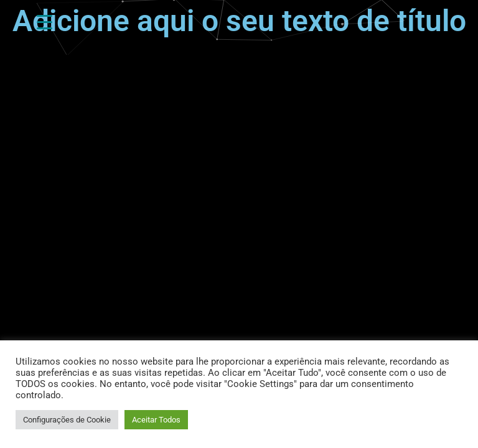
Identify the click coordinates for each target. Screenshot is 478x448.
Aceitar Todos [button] (156, 420)
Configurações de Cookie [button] (67, 420)
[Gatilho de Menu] (44, 22)
